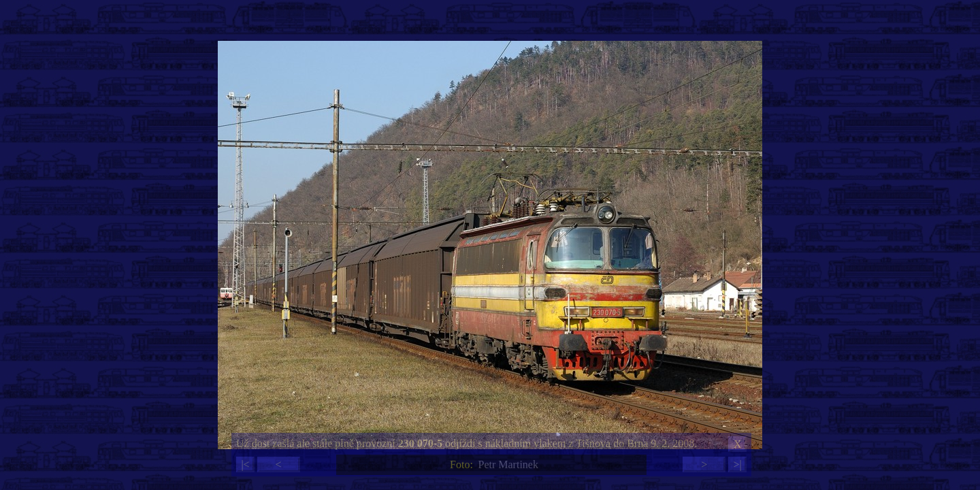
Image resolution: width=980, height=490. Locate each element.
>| (737, 464)
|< (245, 464)
